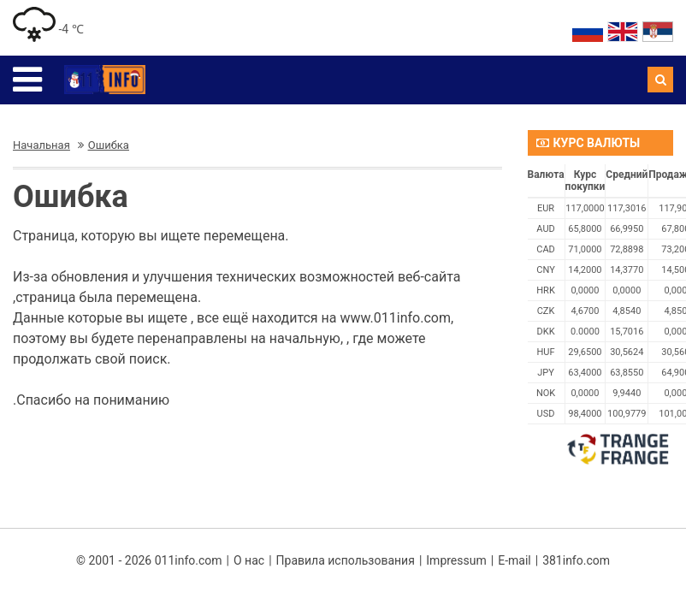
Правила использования (346, 560)
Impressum (456, 560)
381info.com (576, 560)
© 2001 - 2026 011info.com (149, 560)
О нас (249, 560)
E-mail (514, 560)
